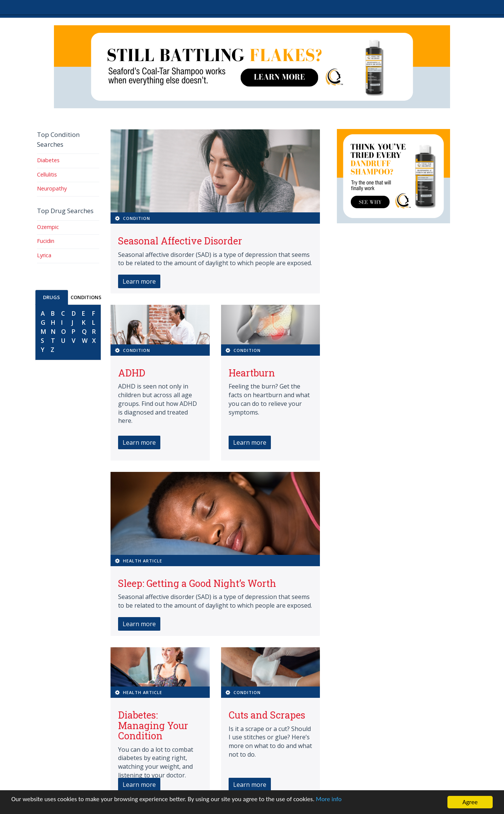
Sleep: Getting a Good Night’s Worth (197, 583)
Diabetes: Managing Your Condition (153, 725)
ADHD (132, 373)
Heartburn (252, 373)
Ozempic (48, 227)
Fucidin (46, 241)
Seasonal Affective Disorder (180, 241)
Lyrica (44, 255)
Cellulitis (47, 174)
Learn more (139, 281)
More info (329, 799)
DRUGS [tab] (51, 297)
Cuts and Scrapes (267, 715)
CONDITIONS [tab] (86, 297)
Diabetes (48, 160)
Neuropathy (52, 188)
